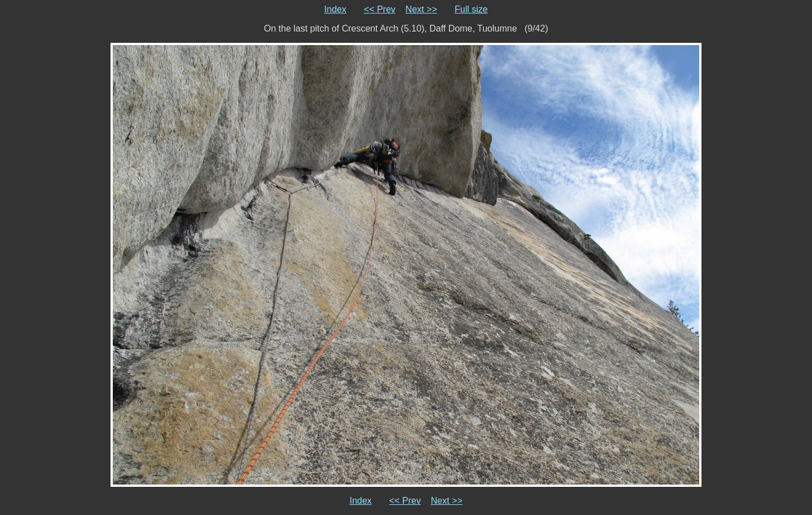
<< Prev (379, 9)
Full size (471, 9)
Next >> (421, 9)
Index (335, 9)
